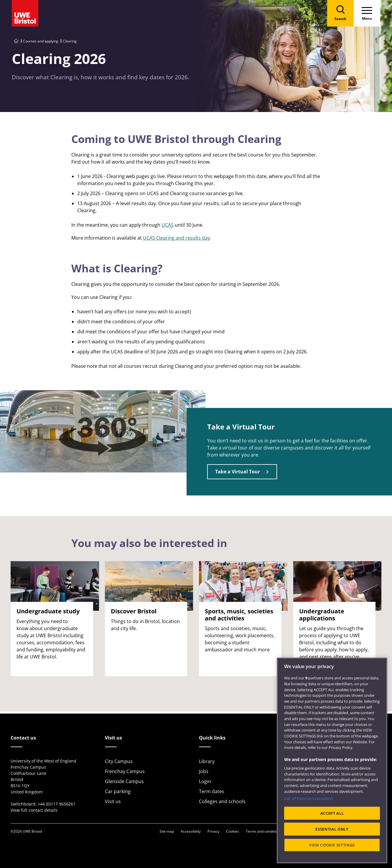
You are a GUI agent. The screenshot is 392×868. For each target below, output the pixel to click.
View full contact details (34, 810)
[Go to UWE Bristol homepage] (16, 41)
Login (205, 781)
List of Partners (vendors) (308, 798)
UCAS (168, 225)
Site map (167, 831)
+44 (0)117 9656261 (57, 804)
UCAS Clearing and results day (176, 238)
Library (207, 761)
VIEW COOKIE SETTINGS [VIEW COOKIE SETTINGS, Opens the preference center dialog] (332, 845)
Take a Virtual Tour (238, 472)
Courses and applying (41, 41)
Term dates (212, 791)
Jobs (204, 771)
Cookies (233, 831)
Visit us (113, 801)
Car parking (118, 791)
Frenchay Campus (125, 771)
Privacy (213, 831)
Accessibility (191, 831)
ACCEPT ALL (332, 813)
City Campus (119, 761)
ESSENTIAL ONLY (332, 829)
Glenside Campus (124, 781)
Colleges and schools (222, 801)
